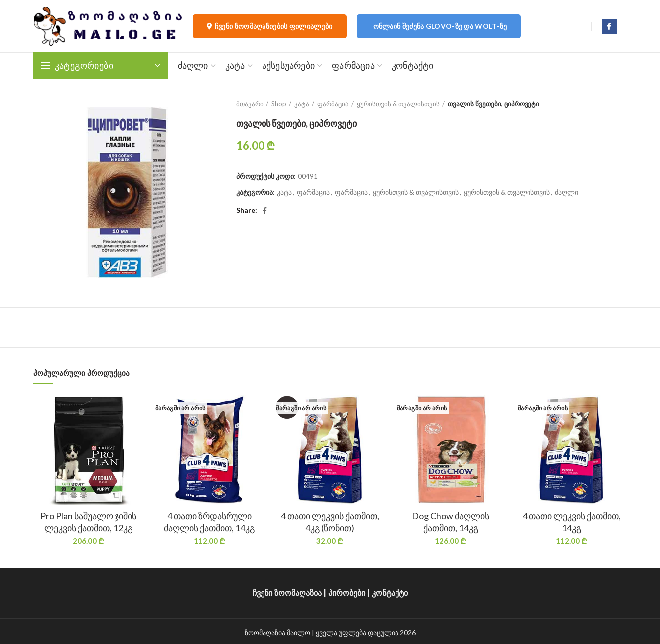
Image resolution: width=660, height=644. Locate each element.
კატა (302, 104)
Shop (279, 104)
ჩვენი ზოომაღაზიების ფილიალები (270, 26)
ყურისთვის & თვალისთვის (398, 104)
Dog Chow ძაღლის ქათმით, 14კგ (451, 522)
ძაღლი (567, 192)
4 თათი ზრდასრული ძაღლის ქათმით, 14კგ (209, 522)
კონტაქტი (390, 593)
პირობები (347, 593)
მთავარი (250, 104)
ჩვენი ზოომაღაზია (287, 593)
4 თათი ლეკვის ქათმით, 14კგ (572, 522)
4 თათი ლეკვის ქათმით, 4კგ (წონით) (330, 522)
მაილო (299, 632)
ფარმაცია (333, 104)
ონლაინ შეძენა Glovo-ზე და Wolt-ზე (440, 26)
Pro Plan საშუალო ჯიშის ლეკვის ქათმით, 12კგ (88, 522)
